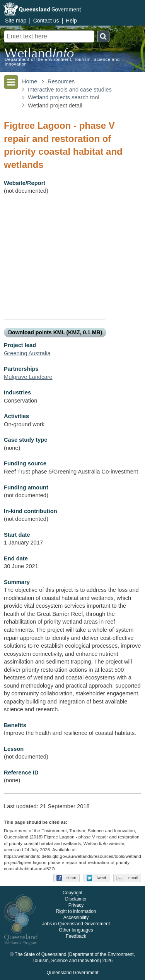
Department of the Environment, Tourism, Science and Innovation (62, 62)
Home (30, 81)
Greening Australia (27, 353)
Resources (61, 81)
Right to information (76, 912)
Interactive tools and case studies (70, 90)
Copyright (72, 893)
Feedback (76, 937)
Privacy (76, 906)
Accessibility (76, 918)
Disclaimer (76, 899)
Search (103, 36)
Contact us (46, 21)
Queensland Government (72, 973)
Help (71, 21)
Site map (16, 21)
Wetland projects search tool (64, 97)
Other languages (76, 930)
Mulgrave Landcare (28, 377)
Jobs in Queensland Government (76, 924)
